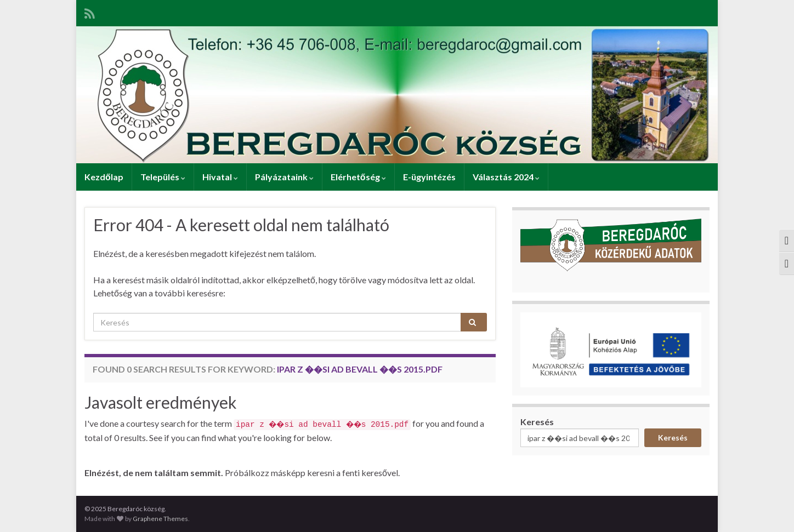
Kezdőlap (104, 177)
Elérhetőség (358, 177)
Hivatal (220, 177)
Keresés (537, 422)
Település (163, 177)
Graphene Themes (160, 519)
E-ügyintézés (429, 177)
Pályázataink (284, 177)
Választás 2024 (506, 177)
